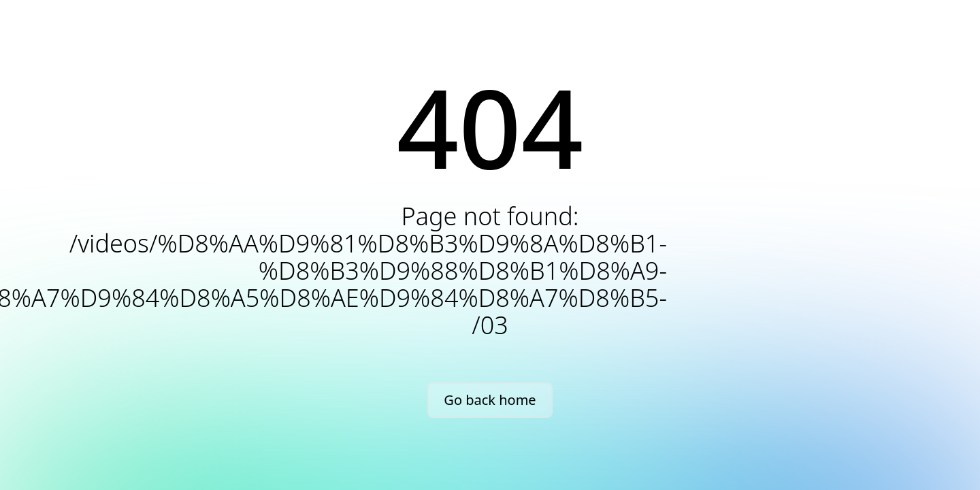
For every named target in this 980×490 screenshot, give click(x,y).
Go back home (490, 400)
